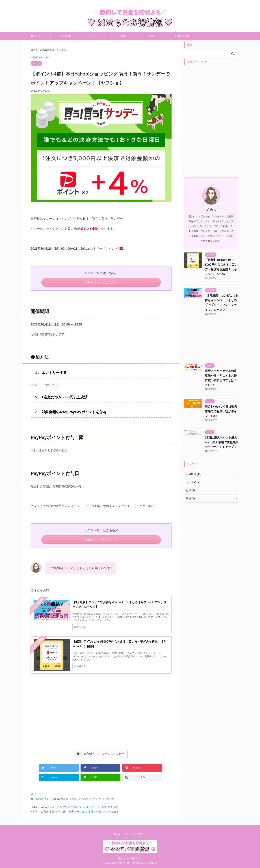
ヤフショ (87, 799)
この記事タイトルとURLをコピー (101, 754)
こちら (54, 385)
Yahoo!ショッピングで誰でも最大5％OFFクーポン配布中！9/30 (79, 807)
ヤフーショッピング (104, 799)
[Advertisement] (64, 708)
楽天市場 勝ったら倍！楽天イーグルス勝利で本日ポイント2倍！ (80, 812)
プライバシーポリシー (136, 834)
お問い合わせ (181, 36)
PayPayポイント (43, 799)
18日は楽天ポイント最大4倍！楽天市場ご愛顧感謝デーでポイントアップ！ (222, 442)
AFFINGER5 (150, 863)
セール (94, 36)
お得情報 (65, 36)
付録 (123, 36)
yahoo (56, 799)
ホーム (36, 36)
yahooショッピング (71, 799)
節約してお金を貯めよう (130, 858)
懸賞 (152, 36)
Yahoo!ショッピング (101, 282)
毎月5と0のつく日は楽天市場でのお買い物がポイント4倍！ (221, 411)
